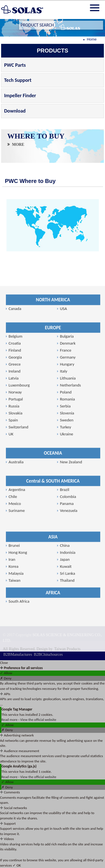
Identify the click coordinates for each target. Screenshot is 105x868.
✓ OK (17, 865)
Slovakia (16, 588)
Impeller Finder (20, 96)
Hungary (67, 540)
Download (15, 111)
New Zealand (71, 637)
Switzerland (19, 602)
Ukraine (66, 609)
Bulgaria (67, 512)
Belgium (16, 512)
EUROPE (53, 503)
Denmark (68, 519)
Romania (67, 574)
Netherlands (70, 561)
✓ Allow (6, 673)
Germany (68, 533)
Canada (15, 484)
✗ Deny (6, 678)
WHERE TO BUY (36, 136)
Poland (66, 567)
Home (92, 39)
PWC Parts (15, 65)
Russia (14, 581)
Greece (15, 540)
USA (63, 484)
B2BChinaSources (48, 654)
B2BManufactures (18, 654)
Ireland (15, 547)
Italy (64, 547)
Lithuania (68, 554)
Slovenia (67, 588)
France (66, 526)
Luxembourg (19, 561)
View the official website (38, 720)
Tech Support (18, 80)
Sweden (67, 595)
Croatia (15, 519)
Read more (10, 720)
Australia (16, 637)
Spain (13, 595)
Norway (15, 567)
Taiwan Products (67, 649)
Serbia (65, 581)
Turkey (66, 602)
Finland (15, 526)
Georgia (15, 533)
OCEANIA (53, 629)
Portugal (16, 574)
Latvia (14, 554)
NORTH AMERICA (53, 475)
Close (4, 663)
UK (11, 609)
